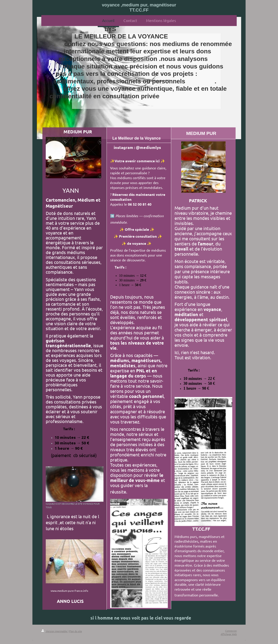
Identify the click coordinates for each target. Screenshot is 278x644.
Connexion (231, 631)
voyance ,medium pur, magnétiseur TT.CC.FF (139, 7)
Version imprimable (55, 631)
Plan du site (75, 631)
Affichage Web (229, 634)
